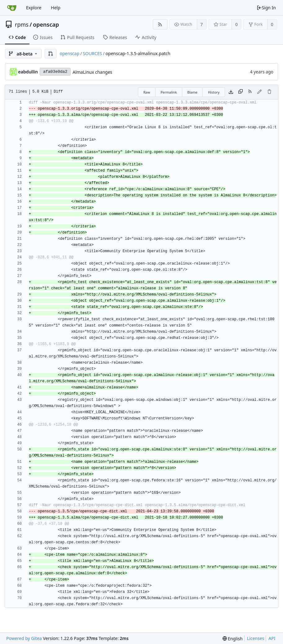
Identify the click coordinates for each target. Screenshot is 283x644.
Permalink (169, 92)
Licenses (256, 638)
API (272, 638)
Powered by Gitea (24, 638)
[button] (51, 54)
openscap (46, 24)
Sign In (266, 8)
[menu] (233, 639)
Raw (147, 92)
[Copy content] (241, 92)
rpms (22, 24)
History (214, 92)
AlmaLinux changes (92, 72)
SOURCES (92, 53)
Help (56, 8)
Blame (192, 92)
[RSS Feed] (160, 24)
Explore (34, 8)
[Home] (12, 8)
